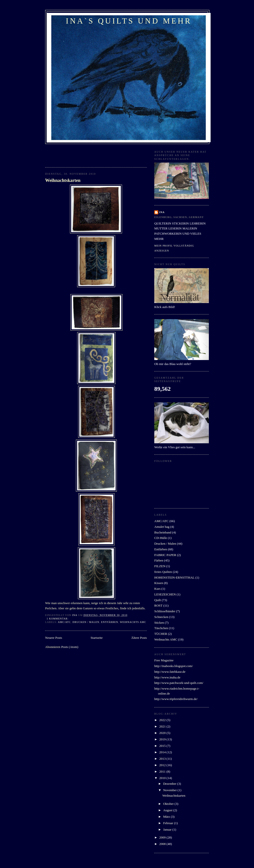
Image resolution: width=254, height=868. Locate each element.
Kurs (157, 589)
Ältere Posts (139, 638)
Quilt (158, 600)
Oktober (169, 804)
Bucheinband (163, 532)
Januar (168, 829)
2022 (163, 720)
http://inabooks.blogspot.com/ (174, 666)
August (168, 810)
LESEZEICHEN (165, 594)
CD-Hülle (161, 538)
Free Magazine (164, 660)
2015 (163, 746)
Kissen (159, 583)
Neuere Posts (54, 638)
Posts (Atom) (70, 647)
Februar (169, 823)
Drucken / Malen (86, 622)
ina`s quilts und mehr (129, 21)
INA (162, 212)
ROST (158, 605)
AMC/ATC (64, 622)
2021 (163, 726)
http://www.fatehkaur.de (170, 672)
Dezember (170, 784)
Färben (159, 560)
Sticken (159, 623)
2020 (163, 733)
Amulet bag (162, 527)
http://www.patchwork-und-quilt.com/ (179, 683)
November (170, 790)
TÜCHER (161, 634)
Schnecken (161, 617)
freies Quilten (163, 572)
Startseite (96, 638)
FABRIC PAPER (165, 555)
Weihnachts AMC (133, 622)
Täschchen (161, 628)
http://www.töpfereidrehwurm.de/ (176, 699)
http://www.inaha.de (167, 677)
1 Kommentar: (58, 619)
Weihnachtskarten (63, 180)
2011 (163, 771)
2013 (163, 759)
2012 (163, 765)
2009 (163, 837)
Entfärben (110, 622)
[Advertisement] (74, 154)
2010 (163, 778)
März (167, 817)
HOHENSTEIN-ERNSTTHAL (174, 577)
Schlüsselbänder (165, 611)
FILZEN (160, 566)
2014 (163, 752)
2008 (163, 844)
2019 (163, 739)
